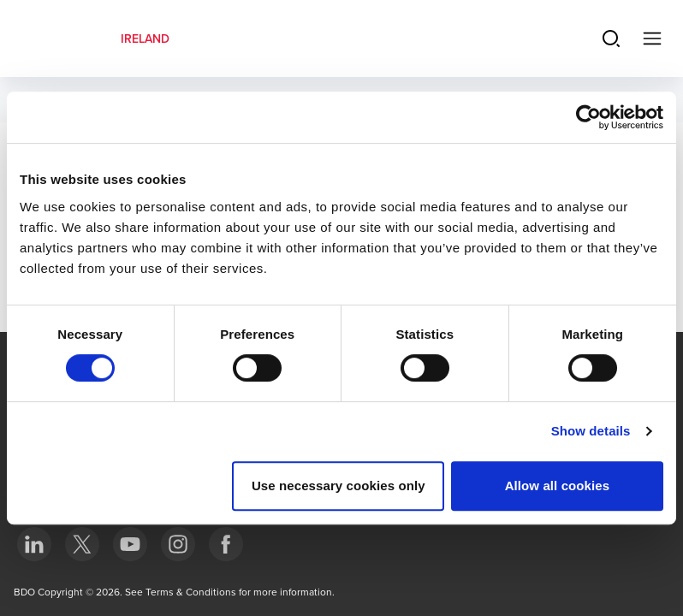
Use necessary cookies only (339, 486)
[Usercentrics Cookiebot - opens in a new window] (588, 117)
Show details (591, 431)
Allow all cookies (558, 486)
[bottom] (34, 544)
